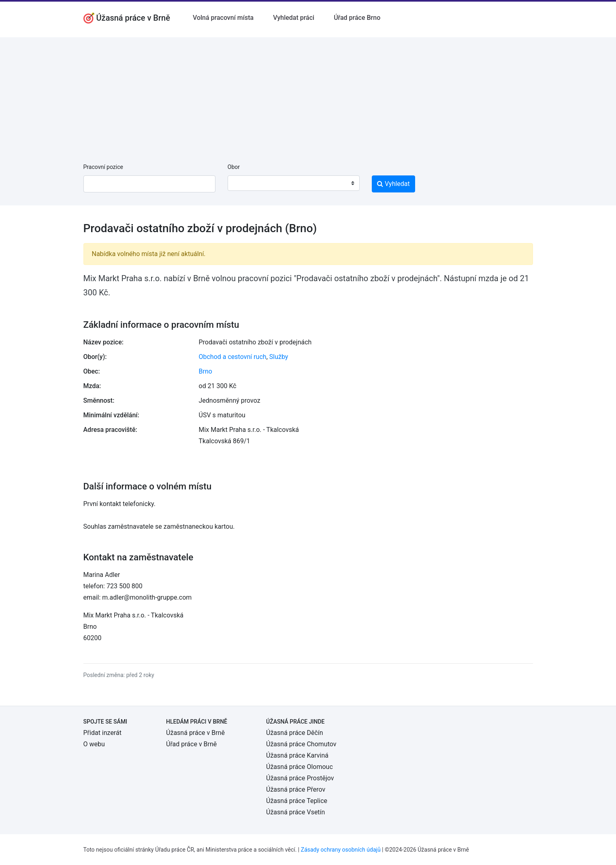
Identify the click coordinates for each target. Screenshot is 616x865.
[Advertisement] (308, 94)
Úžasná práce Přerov (296, 789)
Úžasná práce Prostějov (300, 778)
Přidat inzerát (102, 733)
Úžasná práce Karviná (297, 755)
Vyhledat (393, 184)
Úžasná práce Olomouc (299, 767)
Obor (234, 167)
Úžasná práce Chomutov (301, 744)
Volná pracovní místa (223, 18)
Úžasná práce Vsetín (295, 812)
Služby (279, 357)
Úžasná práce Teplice (297, 801)
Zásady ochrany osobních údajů (341, 850)
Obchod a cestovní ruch (233, 357)
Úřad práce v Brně (191, 744)
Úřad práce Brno (357, 18)
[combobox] (294, 183)
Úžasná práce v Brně (195, 733)
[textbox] (244, 183)
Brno (206, 371)
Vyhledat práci (294, 18)
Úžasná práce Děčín (295, 733)
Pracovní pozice (103, 167)
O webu (94, 744)
